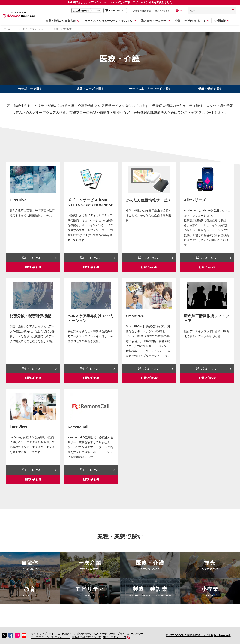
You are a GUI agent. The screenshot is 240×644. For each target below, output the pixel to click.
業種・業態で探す (210, 89)
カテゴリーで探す (30, 89)
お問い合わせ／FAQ (86, 634)
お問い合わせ (33, 267)
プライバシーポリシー (130, 634)
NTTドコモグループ (115, 637)
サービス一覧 (107, 634)
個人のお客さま (162, 11)
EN (179, 10)
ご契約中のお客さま (142, 11)
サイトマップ (39, 634)
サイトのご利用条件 (60, 634)
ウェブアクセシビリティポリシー (51, 637)
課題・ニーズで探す (90, 89)
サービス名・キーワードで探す (150, 89)
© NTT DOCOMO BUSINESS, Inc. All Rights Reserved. (198, 635)
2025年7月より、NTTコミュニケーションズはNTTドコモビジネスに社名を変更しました (120, 2)
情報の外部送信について (87, 637)
